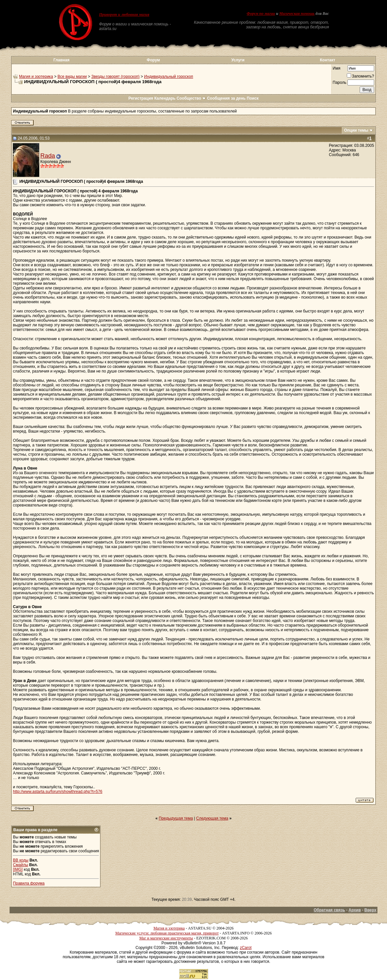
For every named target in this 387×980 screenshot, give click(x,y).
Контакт (328, 60)
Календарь (165, 98)
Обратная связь (329, 910)
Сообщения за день (226, 98)
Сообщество (191, 98)
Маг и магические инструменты (166, 938)
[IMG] (18, 869)
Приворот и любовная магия (124, 15)
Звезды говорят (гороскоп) (115, 77)
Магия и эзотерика (36, 77)
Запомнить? (360, 76)
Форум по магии (261, 14)
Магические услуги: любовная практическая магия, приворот (167, 933)
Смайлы (20, 865)
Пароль (340, 82)
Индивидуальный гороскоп (169, 77)
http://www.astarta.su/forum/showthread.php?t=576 (58, 792)
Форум (153, 60)
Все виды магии (72, 77)
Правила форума (29, 883)
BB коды (21, 860)
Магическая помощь (297, 14)
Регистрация (141, 98)
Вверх (370, 910)
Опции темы (356, 130)
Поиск (253, 98)
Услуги (238, 60)
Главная (61, 60)
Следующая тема (212, 818)
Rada (48, 156)
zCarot (246, 948)
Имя (336, 68)
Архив (355, 910)
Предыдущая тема (176, 818)
